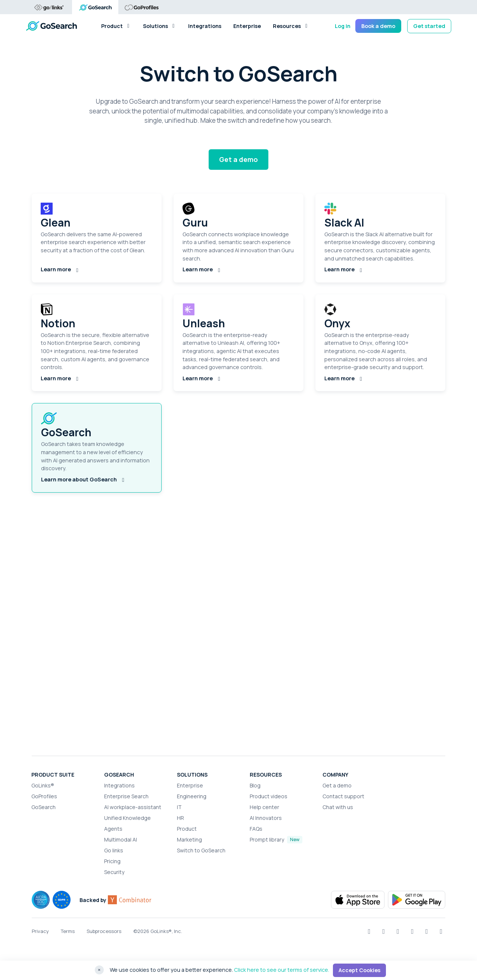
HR (180, 818)
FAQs (256, 829)
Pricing (112, 861)
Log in (343, 26)
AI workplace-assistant (133, 807)
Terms (68, 931)
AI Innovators (266, 818)
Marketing (189, 839)
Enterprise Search (126, 796)
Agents (113, 829)
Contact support (343, 796)
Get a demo (238, 159)
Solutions (160, 26)
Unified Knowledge (127, 818)
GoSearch (43, 807)
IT (179, 807)
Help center (264, 807)
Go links (114, 850)
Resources (291, 26)
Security (114, 872)
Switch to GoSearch (201, 850)
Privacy (40, 931)
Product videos (269, 796)
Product (116, 26)
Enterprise (247, 26)
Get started (429, 26)
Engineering (192, 796)
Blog (255, 785)
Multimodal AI (121, 839)
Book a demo (378, 26)
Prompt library (267, 839)
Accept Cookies (359, 970)
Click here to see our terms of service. (282, 970)
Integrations (205, 26)
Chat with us (338, 807)
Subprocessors (104, 931)
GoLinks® (43, 785)
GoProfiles (44, 796)
